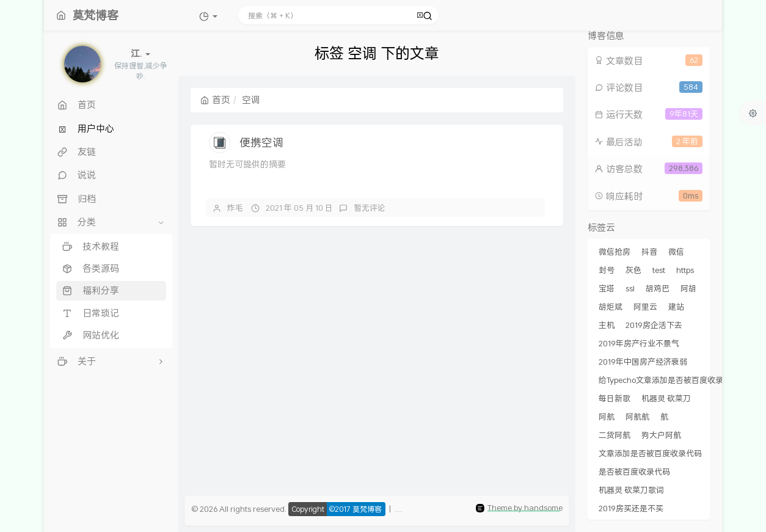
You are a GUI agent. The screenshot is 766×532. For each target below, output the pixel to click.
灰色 (633, 270)
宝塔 (607, 288)
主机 (607, 325)
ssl (630, 288)
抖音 (649, 252)
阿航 (607, 417)
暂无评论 (370, 208)
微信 (676, 252)
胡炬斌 (611, 307)
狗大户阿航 (661, 435)
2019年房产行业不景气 (639, 343)
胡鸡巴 (658, 288)
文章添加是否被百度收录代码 (650, 453)
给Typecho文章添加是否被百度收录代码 (669, 380)
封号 (607, 270)
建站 (676, 307)
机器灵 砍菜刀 (666, 398)
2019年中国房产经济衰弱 (643, 362)
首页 (215, 100)
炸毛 (235, 208)
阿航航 (637, 417)
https (685, 270)
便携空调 (261, 142)
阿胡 (688, 288)
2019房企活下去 (654, 325)
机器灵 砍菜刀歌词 (631, 490)
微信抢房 (615, 252)
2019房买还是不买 (631, 508)
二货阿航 (615, 435)
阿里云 (645, 307)
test (659, 270)
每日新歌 (615, 398)
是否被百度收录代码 (634, 472)
